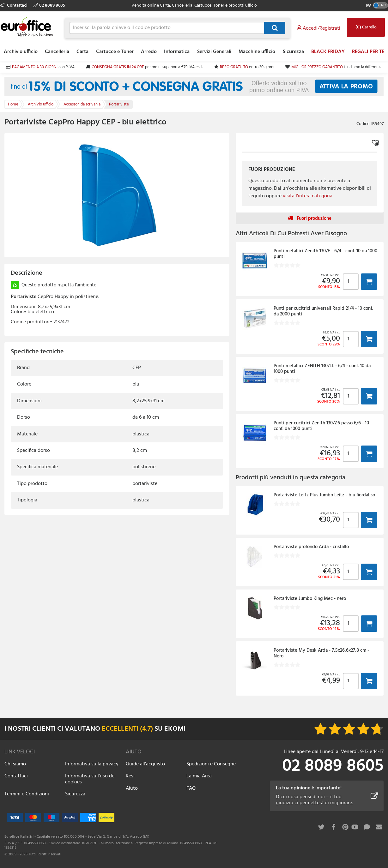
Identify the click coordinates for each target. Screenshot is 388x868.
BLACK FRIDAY (328, 52)
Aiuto (132, 788)
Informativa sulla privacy (92, 764)
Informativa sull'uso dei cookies (90, 779)
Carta (82, 52)
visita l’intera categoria (308, 196)
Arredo (149, 52)
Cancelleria (57, 52)
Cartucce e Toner (115, 52)
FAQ (191, 788)
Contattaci (14, 6)
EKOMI (175, 729)
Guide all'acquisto (145, 764)
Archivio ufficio (21, 52)
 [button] (369, 281)
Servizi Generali (214, 52)
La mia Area (199, 776)
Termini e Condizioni (27, 794)
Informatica (177, 52)
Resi (130, 776)
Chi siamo (15, 764)
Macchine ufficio (257, 52)
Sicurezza (293, 52)
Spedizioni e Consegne (211, 764)
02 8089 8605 (49, 6)
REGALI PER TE (368, 52)
